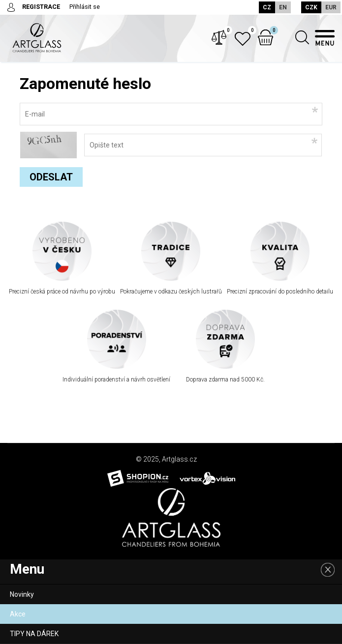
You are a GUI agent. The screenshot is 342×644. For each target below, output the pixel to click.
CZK (311, 7)
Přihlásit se (85, 7)
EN (279, 7)
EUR (331, 7)
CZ (263, 7)
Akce (18, 614)
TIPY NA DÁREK (34, 634)
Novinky (22, 594)
